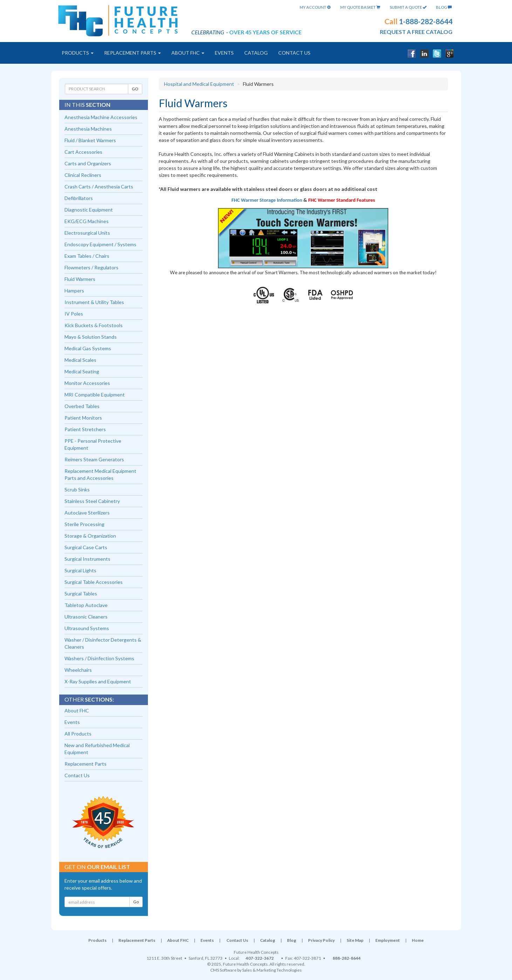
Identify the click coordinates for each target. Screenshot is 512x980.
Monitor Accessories (87, 383)
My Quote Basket (360, 7)
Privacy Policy (321, 940)
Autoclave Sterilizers (87, 513)
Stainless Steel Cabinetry (92, 501)
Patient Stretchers (85, 429)
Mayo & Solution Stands (91, 337)
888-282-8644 (347, 958)
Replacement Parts (132, 53)
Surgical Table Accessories (94, 582)
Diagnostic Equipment (89, 210)
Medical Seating (82, 371)
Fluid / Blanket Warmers (90, 140)
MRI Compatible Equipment (95, 395)
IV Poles (74, 314)
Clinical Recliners (83, 175)
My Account (315, 7)
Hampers (74, 291)
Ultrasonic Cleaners (86, 617)
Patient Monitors (83, 418)
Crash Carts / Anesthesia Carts (99, 187)
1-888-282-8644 (426, 21)
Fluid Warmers (80, 279)
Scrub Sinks (77, 489)
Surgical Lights (80, 570)
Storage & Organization (90, 536)
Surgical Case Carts (86, 547)
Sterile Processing (84, 524)
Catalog (256, 53)
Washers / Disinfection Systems (99, 658)
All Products (78, 734)
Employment (388, 940)
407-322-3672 (260, 958)
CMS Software (223, 970)
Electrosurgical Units (87, 233)
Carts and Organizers (88, 163)
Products (78, 53)
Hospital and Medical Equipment (199, 84)
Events (224, 53)
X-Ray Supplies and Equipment (98, 681)
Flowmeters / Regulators (91, 267)
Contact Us (294, 53)
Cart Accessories (83, 152)
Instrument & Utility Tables (94, 302)
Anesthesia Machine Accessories (101, 117)
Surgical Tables (81, 593)
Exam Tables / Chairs (87, 256)
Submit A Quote (408, 7)
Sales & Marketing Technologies (272, 970)
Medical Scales (80, 360)
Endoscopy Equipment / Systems (100, 244)
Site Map (355, 940)
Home (418, 940)
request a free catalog (416, 32)
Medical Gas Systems (88, 348)
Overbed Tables (82, 406)
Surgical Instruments (87, 559)
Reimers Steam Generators (94, 459)
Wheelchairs (78, 670)
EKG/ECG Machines (87, 221)
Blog (444, 7)
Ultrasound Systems (87, 628)
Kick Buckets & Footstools (94, 325)
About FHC (188, 53)
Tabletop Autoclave (86, 605)
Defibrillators (79, 198)
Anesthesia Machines (88, 129)
